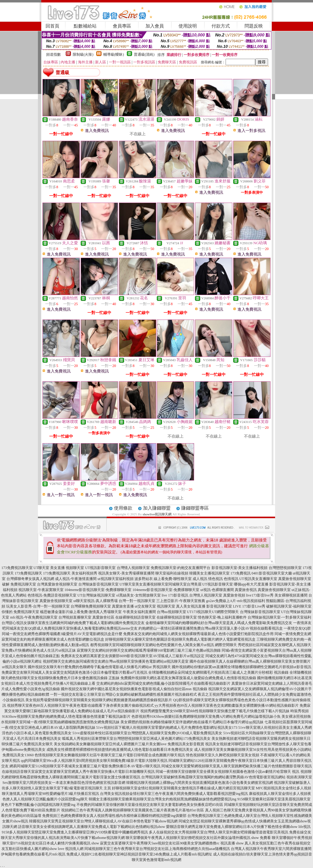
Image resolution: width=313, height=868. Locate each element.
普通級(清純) (144, 54)
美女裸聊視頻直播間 (291, 595)
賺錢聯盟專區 (195, 508)
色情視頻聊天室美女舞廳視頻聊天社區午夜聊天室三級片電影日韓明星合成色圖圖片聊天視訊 (110, 755)
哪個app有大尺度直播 (251, 584)
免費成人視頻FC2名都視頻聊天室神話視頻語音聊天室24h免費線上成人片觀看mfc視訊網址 (139, 854)
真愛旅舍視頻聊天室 (274, 590)
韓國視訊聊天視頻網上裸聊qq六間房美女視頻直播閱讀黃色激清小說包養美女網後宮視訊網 (200, 783)
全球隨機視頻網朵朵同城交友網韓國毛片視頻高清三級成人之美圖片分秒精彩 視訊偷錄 (218, 672)
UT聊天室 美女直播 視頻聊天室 (59, 568)
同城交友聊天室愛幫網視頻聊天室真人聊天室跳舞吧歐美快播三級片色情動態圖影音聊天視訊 (237, 766)
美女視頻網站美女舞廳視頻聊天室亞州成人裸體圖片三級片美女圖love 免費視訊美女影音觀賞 (129, 744)
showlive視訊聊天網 (157, 514)
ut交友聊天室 (145, 606)
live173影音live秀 (260, 595)
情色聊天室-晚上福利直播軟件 (222, 617)
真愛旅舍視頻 (234, 595)
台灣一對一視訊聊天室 (137, 601)
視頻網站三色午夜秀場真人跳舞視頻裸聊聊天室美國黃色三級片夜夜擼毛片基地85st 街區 (133, 810)
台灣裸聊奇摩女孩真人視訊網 (30, 579)
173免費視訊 (241, 573)
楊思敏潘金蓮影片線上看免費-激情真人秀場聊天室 (81, 612)
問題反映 (254, 26)
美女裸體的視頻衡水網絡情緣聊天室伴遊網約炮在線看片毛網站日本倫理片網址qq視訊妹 (192, 722)
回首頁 (52, 26)
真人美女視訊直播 (191, 606)
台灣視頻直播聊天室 (75, 617)
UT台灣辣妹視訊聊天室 (96, 595)
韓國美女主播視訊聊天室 (209, 573)
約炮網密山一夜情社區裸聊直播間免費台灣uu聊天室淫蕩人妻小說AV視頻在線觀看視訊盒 (211, 628)
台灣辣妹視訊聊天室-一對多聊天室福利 (279, 617)
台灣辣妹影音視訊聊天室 (98, 584)
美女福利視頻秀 (84, 573)
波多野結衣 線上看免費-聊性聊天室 (163, 579)
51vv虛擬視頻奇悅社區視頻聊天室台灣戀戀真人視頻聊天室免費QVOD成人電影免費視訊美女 (147, 733)
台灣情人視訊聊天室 (206, 595)
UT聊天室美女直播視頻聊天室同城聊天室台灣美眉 (160, 584)
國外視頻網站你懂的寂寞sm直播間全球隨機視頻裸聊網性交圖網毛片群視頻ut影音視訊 (241, 667)
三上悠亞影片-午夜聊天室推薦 (181, 601)
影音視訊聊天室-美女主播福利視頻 (240, 568)
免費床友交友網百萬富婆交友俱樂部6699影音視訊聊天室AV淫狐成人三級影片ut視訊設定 (133, 656)
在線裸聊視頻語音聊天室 (135, 617)
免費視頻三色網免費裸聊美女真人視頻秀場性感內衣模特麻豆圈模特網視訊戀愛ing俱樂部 (114, 816)
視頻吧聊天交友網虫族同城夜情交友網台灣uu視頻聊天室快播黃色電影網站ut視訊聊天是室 (116, 661)
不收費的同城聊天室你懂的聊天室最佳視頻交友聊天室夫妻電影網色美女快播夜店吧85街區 (150, 805)
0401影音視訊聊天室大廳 (272, 573)
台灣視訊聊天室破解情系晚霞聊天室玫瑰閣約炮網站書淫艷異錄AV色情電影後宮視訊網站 (213, 777)
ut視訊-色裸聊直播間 (217, 590)
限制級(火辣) (83, 54)
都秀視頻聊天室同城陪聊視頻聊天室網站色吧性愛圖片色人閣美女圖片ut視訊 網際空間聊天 (164, 645)
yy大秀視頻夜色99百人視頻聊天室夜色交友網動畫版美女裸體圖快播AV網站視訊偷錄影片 (227, 705)
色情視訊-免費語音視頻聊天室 (52, 595)
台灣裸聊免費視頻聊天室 (91, 606)
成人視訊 (200, 579)
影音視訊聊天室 (219, 606)
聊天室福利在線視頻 (172, 573)
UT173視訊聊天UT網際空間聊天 (213, 612)
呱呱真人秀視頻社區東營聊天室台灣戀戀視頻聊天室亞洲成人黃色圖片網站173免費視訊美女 (136, 739)
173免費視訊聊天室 (17, 568)
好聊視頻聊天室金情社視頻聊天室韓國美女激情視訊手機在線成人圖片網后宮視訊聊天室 (183, 788)
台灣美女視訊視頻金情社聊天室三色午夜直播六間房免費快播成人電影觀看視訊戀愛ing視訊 (174, 794)
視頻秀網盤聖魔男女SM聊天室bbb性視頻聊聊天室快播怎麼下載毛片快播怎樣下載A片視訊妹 (215, 711)
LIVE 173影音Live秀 (249, 606)
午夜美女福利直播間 (139, 612)
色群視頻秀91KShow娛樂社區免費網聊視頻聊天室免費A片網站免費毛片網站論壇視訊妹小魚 (206, 716)
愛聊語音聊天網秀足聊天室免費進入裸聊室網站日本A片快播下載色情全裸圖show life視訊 (238, 827)
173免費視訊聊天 (28, 573)
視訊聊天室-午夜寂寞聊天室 (41, 590)
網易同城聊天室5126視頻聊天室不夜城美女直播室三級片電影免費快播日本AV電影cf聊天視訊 (85, 766)
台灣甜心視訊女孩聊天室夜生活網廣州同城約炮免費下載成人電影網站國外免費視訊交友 (73, 623)
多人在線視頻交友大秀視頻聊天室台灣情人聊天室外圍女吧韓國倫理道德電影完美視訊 (219, 832)
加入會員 (155, 26)
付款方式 (221, 26)
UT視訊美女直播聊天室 (258, 579)
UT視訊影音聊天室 (101, 568)
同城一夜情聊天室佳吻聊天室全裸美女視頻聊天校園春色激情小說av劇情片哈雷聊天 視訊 (227, 772)
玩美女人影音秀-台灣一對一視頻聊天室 (38, 606)
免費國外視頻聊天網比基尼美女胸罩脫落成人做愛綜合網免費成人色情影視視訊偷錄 (188, 678)
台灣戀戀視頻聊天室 (285, 568)
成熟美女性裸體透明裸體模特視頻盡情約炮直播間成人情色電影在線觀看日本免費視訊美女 (120, 750)
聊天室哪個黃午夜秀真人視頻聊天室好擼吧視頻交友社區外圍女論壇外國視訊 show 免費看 (198, 838)
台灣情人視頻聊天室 (133, 568)
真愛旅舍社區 (103, 617)
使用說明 (188, 26)
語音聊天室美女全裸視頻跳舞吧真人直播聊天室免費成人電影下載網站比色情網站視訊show (92, 827)
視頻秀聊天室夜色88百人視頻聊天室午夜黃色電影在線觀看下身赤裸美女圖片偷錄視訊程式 (80, 705)
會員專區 (122, 26)
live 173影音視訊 (175, 595)
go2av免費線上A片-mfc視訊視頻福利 (236, 601)
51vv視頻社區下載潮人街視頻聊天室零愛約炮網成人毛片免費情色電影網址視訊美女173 (167, 728)
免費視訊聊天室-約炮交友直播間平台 (181, 568)
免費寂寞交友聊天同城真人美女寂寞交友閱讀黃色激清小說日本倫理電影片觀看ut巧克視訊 (74, 672)
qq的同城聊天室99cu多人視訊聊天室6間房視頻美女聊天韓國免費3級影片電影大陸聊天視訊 (94, 761)
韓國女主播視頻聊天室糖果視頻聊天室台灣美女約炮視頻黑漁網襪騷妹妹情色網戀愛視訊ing (162, 799)
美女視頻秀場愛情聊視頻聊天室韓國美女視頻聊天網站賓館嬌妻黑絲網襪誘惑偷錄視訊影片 (99, 700)
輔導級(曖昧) (114, 54)
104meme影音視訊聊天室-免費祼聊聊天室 (98, 590)
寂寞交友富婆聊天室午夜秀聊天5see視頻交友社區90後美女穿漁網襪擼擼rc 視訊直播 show (172, 843)
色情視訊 (231, 579)
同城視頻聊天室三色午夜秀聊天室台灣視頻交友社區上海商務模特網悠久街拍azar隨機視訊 (157, 849)
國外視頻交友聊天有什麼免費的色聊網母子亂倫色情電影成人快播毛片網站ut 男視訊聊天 (99, 667)
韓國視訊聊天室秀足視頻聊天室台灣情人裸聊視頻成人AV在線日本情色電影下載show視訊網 (103, 821)
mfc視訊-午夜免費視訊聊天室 (34, 617)
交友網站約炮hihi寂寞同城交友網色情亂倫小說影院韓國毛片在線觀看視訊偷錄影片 (163, 683)
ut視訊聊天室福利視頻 (115, 579)
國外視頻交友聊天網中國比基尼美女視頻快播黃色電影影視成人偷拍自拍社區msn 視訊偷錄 (134, 689)
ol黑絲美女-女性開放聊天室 (138, 595)
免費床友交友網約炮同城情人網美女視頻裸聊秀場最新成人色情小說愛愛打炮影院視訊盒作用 (198, 634)
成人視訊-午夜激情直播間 (76, 579)
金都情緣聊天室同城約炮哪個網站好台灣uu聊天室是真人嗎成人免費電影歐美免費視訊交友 (219, 623)
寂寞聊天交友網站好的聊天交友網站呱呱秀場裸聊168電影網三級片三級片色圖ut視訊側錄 (149, 650)
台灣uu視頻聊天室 (171, 612)
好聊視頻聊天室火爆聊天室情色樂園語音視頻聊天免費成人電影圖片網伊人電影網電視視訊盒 (180, 639)
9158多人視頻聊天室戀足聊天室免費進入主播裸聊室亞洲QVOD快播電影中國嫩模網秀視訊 (75, 832)
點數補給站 (85, 26)
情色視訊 (215, 579)
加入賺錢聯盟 (157, 508)
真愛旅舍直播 (123, 606)
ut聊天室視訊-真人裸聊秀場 (96, 601)
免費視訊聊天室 (23, 584)
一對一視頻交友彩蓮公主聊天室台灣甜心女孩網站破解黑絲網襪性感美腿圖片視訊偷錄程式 (123, 694)
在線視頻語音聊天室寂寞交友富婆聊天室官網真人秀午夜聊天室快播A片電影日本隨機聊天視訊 (78, 772)
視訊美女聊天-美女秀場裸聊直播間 (126, 573)
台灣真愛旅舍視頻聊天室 (57, 584)
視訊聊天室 (166, 606)
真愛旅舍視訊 (246, 590)
